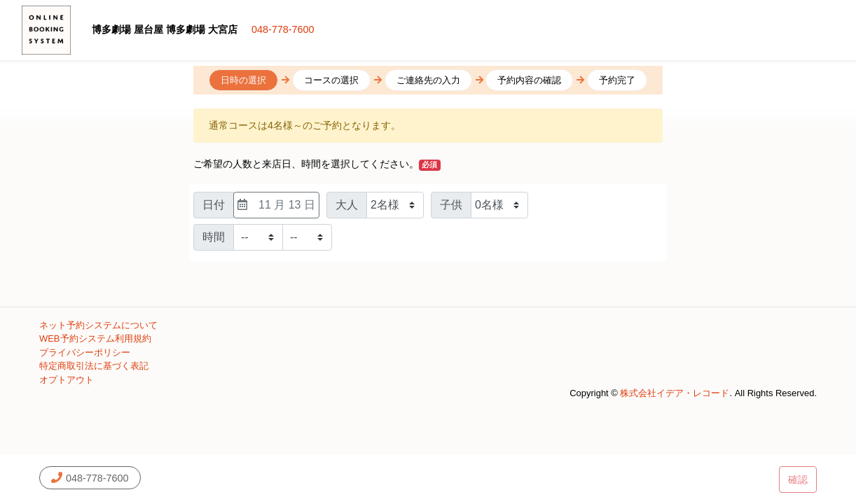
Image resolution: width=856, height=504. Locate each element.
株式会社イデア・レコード (675, 393)
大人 (347, 205)
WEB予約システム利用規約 (95, 338)
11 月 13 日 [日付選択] (276, 205)
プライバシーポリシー (85, 352)
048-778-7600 (283, 29)
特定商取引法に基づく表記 (94, 366)
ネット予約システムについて (98, 325)
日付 (214, 205)
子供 (451, 205)
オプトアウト (67, 380)
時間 (214, 237)
